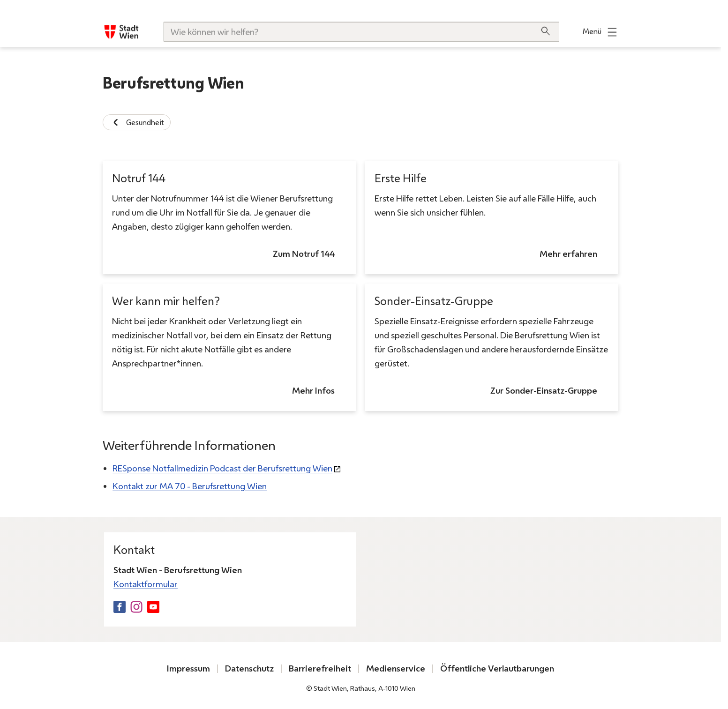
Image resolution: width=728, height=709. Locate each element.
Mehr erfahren (568, 254)
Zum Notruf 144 (304, 254)
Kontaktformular (146, 584)
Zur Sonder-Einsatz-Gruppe (544, 391)
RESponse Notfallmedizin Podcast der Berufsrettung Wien (222, 468)
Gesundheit (137, 122)
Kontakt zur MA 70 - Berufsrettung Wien (190, 486)
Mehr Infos (313, 391)
